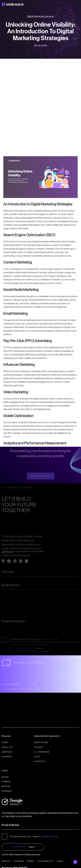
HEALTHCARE (41, 742)
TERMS (30, 861)
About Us (7, 747)
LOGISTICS (40, 761)
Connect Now (21, 685)
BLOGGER (7, 791)
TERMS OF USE (50, 641)
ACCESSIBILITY (45, 861)
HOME (5, 742)
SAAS (37, 757)
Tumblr (6, 782)
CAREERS (7, 757)
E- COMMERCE (42, 752)
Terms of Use (50, 836)
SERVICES (7, 752)
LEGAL (60, 861)
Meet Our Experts (40, 477)
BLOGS (5, 777)
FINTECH (39, 747)
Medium (6, 786)
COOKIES (19, 861)
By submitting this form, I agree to (34, 641)
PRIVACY (6, 861)
